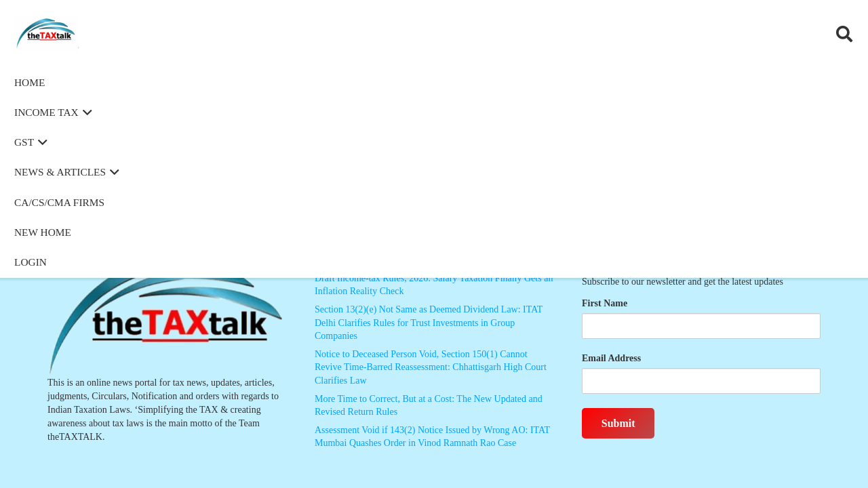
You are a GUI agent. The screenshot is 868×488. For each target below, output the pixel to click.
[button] (844, 34)
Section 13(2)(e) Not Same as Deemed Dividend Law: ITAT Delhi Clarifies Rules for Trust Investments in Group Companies (429, 323)
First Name (605, 303)
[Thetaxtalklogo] (64, 34)
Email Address (611, 358)
